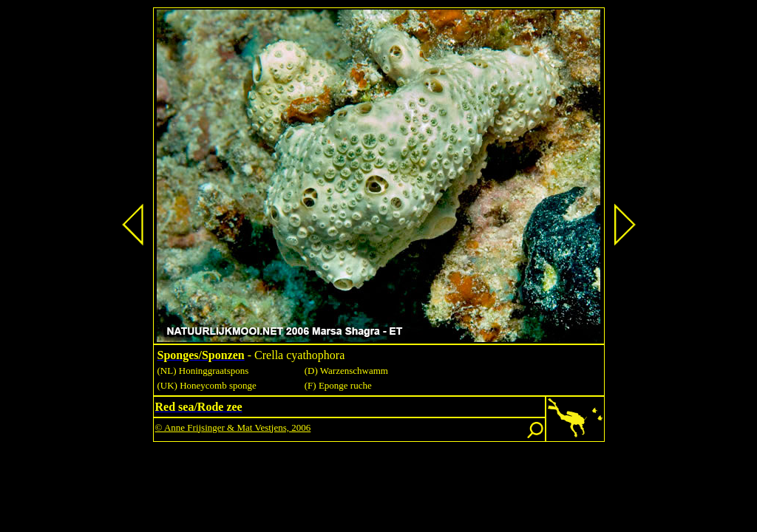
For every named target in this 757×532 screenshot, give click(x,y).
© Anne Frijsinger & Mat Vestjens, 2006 (233, 427)
